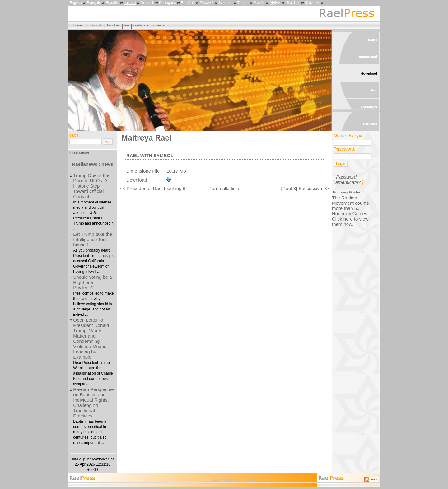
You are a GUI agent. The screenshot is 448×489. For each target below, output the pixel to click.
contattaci (141, 25)
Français (94, 3)
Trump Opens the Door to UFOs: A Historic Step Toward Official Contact (91, 186)
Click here (342, 219)
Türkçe (243, 3)
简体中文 (293, 3)
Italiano (130, 3)
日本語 (259, 3)
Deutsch (147, 3)
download (113, 25)
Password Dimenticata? (347, 179)
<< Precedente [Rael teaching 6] (153, 188)
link (127, 25)
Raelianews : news (93, 164)
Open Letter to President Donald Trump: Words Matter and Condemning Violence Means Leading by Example (91, 338)
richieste (158, 25)
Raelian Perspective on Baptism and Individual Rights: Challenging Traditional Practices (94, 403)
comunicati (94, 25)
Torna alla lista (224, 188)
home (78, 25)
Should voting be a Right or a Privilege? (92, 282)
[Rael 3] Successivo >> (305, 188)
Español (112, 3)
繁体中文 (312, 3)
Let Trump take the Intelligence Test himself (93, 239)
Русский (207, 3)
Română (188, 3)
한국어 (275, 3)
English (75, 3)
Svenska (225, 3)
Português (168, 3)
